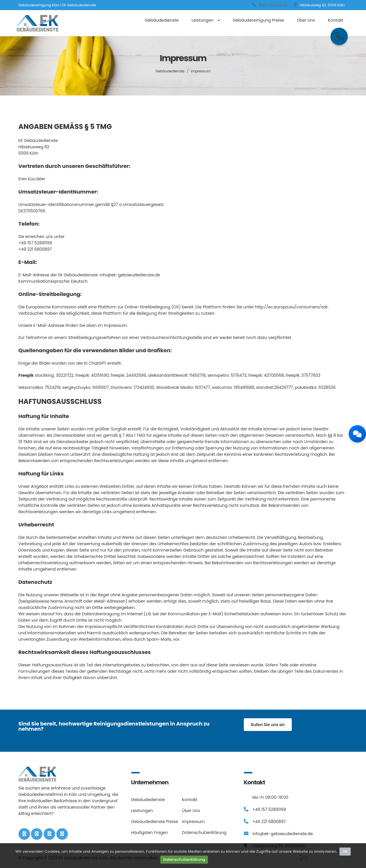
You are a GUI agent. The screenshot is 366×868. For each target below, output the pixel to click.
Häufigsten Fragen (150, 833)
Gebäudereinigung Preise (258, 20)
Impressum (193, 822)
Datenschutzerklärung (184, 859)
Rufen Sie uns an (270, 5)
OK (345, 851)
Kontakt (336, 20)
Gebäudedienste (162, 20)
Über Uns (306, 20)
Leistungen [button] (206, 20)
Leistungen (142, 811)
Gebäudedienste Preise (155, 822)
